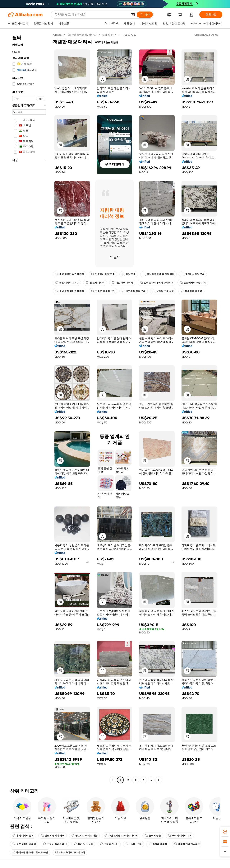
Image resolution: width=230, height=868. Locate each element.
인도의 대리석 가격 (53, 836)
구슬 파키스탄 (109, 844)
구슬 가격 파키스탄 (103, 291)
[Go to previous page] (113, 780)
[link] (225, 832)
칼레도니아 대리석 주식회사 (156, 283)
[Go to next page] (159, 780)
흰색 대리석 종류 (191, 291)
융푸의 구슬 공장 (163, 291)
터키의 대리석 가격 (180, 836)
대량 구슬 (129, 274)
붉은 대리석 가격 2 (67, 283)
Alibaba (57, 35)
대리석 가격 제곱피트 (187, 844)
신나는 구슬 (133, 844)
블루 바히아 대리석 (24, 844)
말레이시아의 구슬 (193, 274)
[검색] (145, 15)
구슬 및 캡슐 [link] (129, 35)
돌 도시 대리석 (95, 283)
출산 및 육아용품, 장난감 (82, 35)
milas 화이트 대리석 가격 (70, 852)
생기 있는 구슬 (83, 844)
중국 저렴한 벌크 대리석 (70, 274)
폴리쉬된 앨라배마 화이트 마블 (30, 852)
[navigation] (29, 408)
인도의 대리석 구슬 (134, 291)
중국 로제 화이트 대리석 (70, 291)
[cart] (181, 15)
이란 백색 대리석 (122, 283)
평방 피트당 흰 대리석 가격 (159, 274)
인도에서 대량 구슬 (103, 274)
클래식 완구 (109, 35)
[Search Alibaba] (91, 15)
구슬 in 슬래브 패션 (55, 844)
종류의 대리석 (158, 844)
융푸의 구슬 (153, 836)
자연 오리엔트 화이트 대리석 (121, 836)
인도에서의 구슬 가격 (193, 283)
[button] (133, 15)
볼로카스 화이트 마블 (84, 836)
